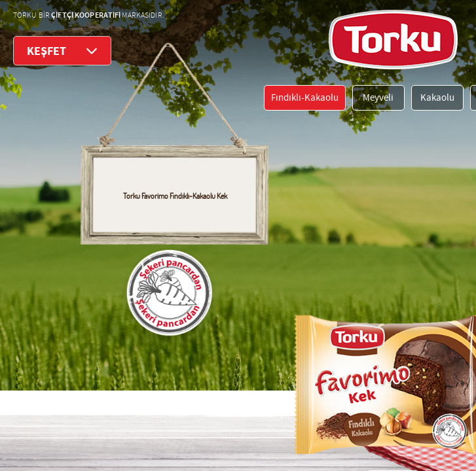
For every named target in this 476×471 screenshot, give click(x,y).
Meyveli (378, 98)
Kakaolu (437, 98)
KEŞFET (62, 51)
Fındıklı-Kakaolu (305, 98)
